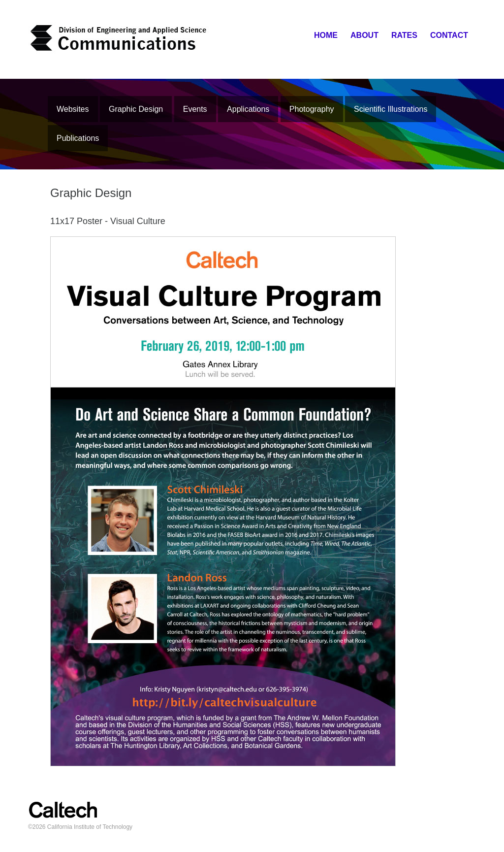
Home (326, 35)
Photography (312, 109)
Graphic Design (136, 109)
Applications (248, 109)
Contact (449, 35)
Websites (73, 109)
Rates (404, 35)
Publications (78, 138)
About (364, 35)
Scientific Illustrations (391, 109)
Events (195, 109)
